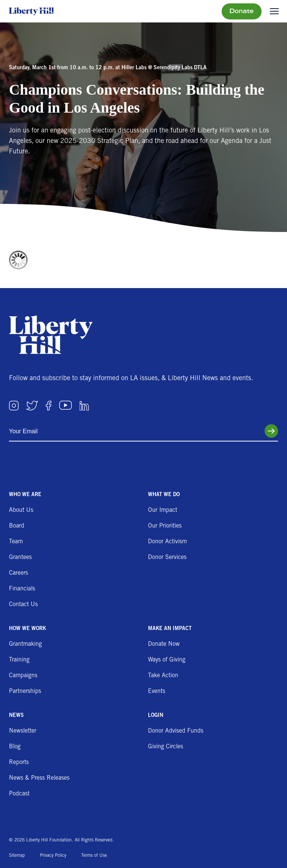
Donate (242, 12)
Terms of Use (94, 856)
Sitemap (17, 856)
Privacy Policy (53, 856)
